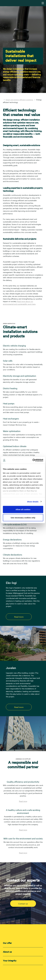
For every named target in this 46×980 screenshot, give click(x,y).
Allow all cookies (23, 509)
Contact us (23, 904)
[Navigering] (43, 3)
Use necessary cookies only (23, 518)
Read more (19, 617)
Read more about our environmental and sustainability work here (19, 303)
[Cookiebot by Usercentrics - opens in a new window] (33, 460)
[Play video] (8, 653)
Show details (33, 502)
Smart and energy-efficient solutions (19, 100)
